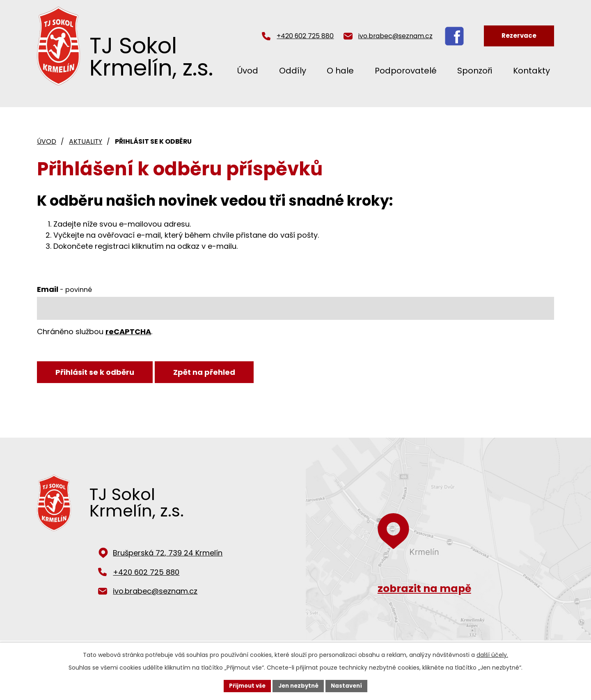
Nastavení (350, 685)
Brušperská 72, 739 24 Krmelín (168, 555)
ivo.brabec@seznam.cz (395, 36)
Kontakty (531, 71)
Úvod (248, 71)
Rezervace (519, 36)
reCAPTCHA (128, 332)
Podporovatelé (406, 71)
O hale (340, 71)
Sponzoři (475, 71)
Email (64, 289)
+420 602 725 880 (305, 36)
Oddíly (293, 71)
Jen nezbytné (299, 685)
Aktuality (86, 141)
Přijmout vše (244, 685)
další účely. (492, 654)
